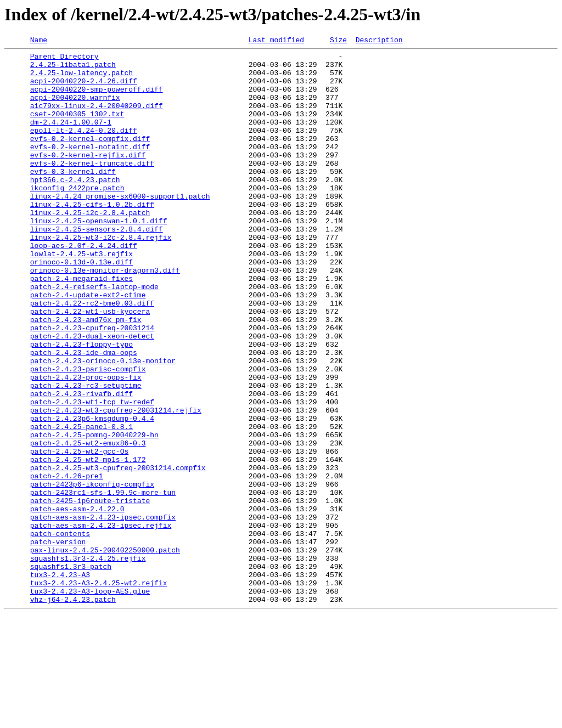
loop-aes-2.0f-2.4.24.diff (84, 286)
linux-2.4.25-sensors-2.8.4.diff (97, 267)
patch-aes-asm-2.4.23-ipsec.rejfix (101, 622)
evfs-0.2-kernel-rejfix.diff (88, 178)
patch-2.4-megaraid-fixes (82, 326)
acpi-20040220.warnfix (75, 109)
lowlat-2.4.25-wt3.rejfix (82, 296)
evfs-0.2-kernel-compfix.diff (90, 158)
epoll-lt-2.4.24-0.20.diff (84, 148)
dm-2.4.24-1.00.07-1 (71, 138)
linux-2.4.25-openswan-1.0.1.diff (99, 257)
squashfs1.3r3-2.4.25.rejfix (88, 662)
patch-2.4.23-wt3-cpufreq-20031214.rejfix (116, 484)
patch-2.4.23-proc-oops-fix (86, 444)
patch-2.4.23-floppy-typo (82, 405)
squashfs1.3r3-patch (71, 671)
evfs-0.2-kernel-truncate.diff (92, 188)
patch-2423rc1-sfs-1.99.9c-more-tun (103, 583)
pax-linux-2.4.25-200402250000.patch (105, 652)
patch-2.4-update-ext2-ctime (88, 346)
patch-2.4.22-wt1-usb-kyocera (90, 365)
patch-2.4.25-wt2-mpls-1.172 (88, 543)
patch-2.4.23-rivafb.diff (82, 464)
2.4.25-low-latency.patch (82, 79)
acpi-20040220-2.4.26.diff (84, 89)
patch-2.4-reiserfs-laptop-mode (94, 336)
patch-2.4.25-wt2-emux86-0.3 (88, 523)
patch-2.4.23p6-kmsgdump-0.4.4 (92, 494)
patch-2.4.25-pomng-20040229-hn (94, 513)
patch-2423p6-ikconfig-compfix (92, 573)
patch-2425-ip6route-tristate (90, 592)
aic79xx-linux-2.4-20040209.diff (97, 118)
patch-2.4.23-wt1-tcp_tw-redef (92, 474)
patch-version (58, 642)
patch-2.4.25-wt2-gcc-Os (79, 533)
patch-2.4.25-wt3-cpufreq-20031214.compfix (118, 553)
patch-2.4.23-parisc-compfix (88, 434)
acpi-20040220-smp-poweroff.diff (97, 99)
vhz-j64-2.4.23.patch (73, 711)
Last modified (276, 41)
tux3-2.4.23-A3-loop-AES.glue (90, 701)
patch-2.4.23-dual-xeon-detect (92, 395)
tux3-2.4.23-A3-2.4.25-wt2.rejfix (99, 691)
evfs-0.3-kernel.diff (73, 197)
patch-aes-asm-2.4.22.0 (77, 602)
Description (379, 41)
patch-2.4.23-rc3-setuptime (86, 454)
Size (338, 41)
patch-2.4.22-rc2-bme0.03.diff (92, 355)
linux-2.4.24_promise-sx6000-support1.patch (120, 227)
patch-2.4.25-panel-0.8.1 (82, 504)
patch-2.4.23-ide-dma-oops (84, 415)
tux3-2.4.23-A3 (60, 681)
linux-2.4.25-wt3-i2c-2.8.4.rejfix (101, 276)
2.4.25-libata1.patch (73, 69)
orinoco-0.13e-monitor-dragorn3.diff (105, 316)
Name (39, 41)
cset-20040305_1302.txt (77, 128)
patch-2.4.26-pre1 (67, 563)
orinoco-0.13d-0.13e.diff (82, 306)
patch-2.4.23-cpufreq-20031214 (92, 385)
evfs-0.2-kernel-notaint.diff (90, 168)
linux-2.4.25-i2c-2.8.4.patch (90, 247)
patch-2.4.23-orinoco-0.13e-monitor (103, 425)
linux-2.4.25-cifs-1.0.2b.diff (92, 237)
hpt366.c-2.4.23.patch (75, 207)
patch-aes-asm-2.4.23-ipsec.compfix (103, 612)
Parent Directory (64, 59)
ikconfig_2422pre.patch (77, 217)
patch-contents (60, 632)
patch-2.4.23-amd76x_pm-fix (86, 375)
